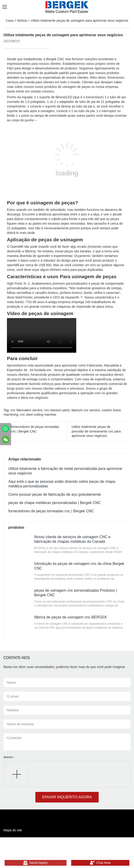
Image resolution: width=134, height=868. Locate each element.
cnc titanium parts (57, 410)
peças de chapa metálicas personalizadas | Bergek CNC (55, 503)
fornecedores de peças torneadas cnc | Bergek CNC (35, 429)
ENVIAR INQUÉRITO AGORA (67, 797)
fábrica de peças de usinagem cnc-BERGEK (71, 617)
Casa (10, 21)
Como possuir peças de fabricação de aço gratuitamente (55, 494)
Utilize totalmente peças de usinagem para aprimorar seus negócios (79, 21)
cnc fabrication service (26, 410)
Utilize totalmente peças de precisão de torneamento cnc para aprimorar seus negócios (96, 431)
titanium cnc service (86, 410)
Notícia (22, 21)
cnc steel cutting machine (38, 415)
